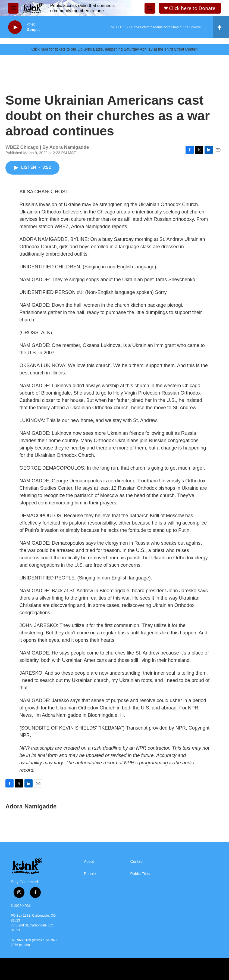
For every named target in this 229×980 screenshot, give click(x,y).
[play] (15, 27)
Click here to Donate (192, 8)
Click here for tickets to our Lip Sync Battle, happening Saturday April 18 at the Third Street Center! (114, 49)
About (89, 862)
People (90, 874)
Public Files (140, 874)
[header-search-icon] (150, 8)
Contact (137, 862)
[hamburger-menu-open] (13, 8)
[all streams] (221, 27)
